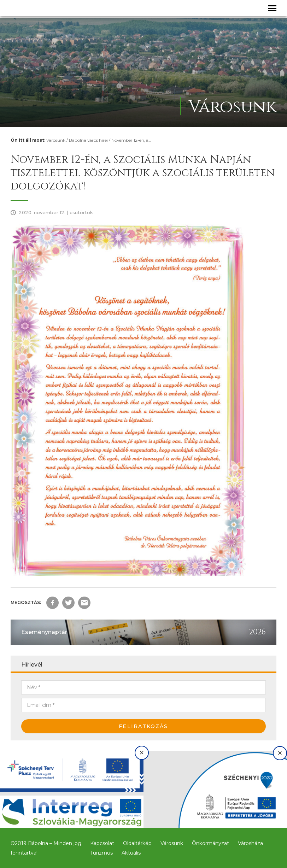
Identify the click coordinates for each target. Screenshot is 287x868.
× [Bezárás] (142, 753)
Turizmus (101, 853)
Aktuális (131, 853)
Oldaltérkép (137, 843)
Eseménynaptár (44, 632)
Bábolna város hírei (88, 140)
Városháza (250, 843)
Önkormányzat (210, 843)
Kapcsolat (102, 843)
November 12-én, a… (131, 140)
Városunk (56, 140)
